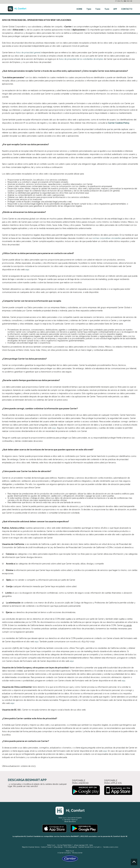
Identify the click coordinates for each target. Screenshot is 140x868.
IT (116, 1)
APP (115, 9)
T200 (98, 9)
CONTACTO (127, 9)
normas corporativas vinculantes (107, 238)
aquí (27, 270)
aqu (124, 681)
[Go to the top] (134, 862)
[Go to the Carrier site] (70, 858)
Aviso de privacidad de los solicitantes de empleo (81, 59)
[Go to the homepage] (17, 8)
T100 (107, 9)
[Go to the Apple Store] (55, 828)
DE (131, 1)
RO (128, 1)
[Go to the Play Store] (84, 828)
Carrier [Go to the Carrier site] (61, 853)
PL (122, 1)
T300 (89, 9)
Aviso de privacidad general (28, 53)
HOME (79, 9)
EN (119, 1)
